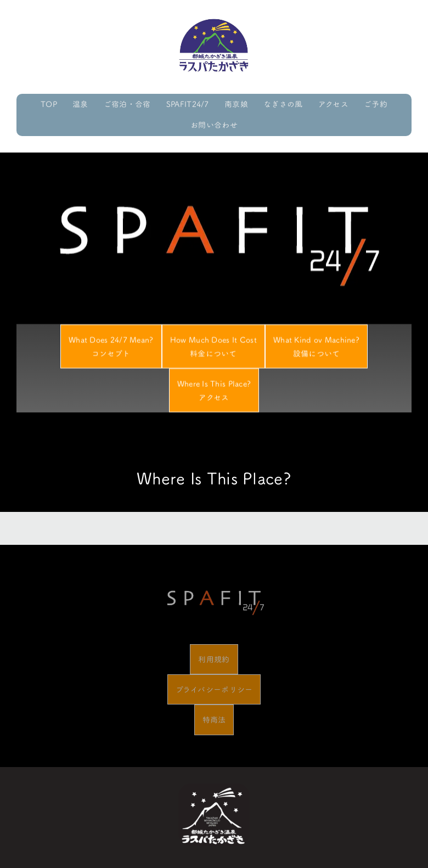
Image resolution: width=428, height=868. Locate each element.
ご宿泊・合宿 (127, 104)
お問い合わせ (214, 125)
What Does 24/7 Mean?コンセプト (111, 350)
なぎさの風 (283, 104)
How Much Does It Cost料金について (213, 350)
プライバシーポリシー (214, 689)
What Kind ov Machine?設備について (316, 350)
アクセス (333, 104)
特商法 (214, 720)
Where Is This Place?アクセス (214, 393)
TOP (49, 104)
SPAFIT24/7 (188, 104)
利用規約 (214, 659)
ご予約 (376, 104)
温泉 (80, 104)
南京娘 (236, 104)
